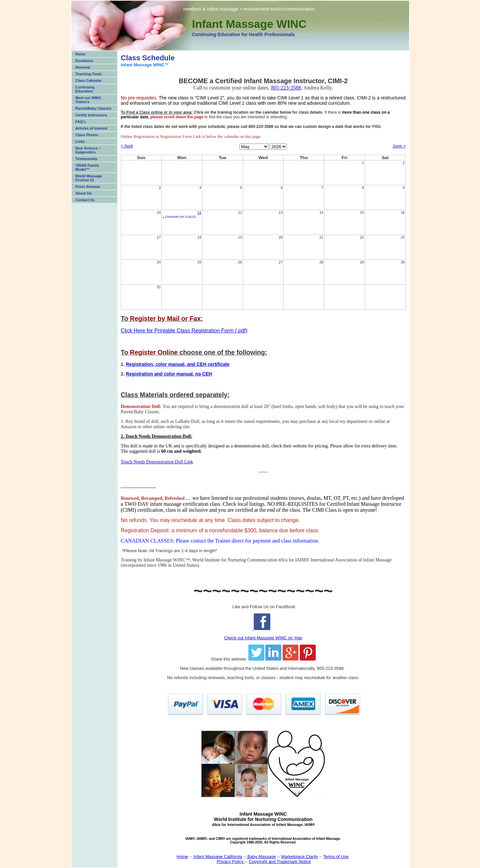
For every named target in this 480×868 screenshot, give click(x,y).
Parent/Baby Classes (94, 108)
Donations (84, 61)
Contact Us (85, 200)
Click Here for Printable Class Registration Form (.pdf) (184, 331)
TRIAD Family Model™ (87, 167)
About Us (84, 193)
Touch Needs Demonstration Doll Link (157, 462)
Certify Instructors (91, 115)
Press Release (88, 187)
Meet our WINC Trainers (88, 100)
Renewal (83, 67)
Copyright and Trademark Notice (280, 862)
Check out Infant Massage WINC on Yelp (263, 638)
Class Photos (87, 135)
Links (80, 142)
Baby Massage (261, 857)
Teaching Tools (89, 74)
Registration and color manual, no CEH (169, 374)
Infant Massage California (218, 857)
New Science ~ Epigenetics (88, 150)
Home (81, 54)
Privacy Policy (231, 862)
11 (199, 212)
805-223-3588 (286, 88)
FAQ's (81, 122)
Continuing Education (85, 89)
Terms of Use (336, 857)
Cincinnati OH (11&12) (180, 217)
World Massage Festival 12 (89, 178)
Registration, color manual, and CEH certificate (178, 364)
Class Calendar (89, 81)
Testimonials (86, 159)
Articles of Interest (92, 128)
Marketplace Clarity (300, 857)
